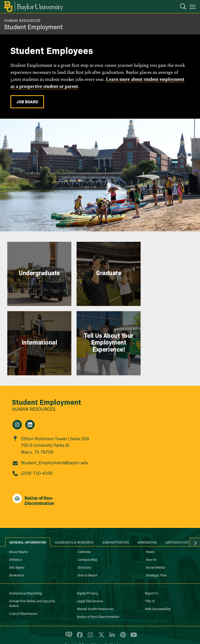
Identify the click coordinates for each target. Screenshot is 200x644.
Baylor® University (95, 632)
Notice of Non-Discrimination (98, 604)
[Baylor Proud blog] (68, 624)
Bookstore (17, 562)
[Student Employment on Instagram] (17, 412)
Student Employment (33, 26)
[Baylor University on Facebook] (79, 624)
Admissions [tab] (147, 529)
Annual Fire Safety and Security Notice (32, 590)
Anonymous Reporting (26, 580)
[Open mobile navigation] (193, 8)
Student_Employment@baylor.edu (55, 450)
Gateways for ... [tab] (179, 529)
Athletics (15, 546)
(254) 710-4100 (37, 460)
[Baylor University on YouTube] (132, 624)
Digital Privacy (87, 580)
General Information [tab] (28, 529)
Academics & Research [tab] (74, 529)
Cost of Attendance (23, 600)
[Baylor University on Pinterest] (122, 624)
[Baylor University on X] (100, 624)
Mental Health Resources (95, 596)
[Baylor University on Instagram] (89, 624)
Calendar (84, 539)
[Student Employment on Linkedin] (30, 412)
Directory (84, 554)
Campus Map (87, 546)
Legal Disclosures (90, 588)
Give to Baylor (88, 562)
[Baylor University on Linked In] (111, 624)
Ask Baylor (17, 554)
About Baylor (19, 539)
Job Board (27, 101)
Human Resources (22, 20)
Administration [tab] (116, 529)
